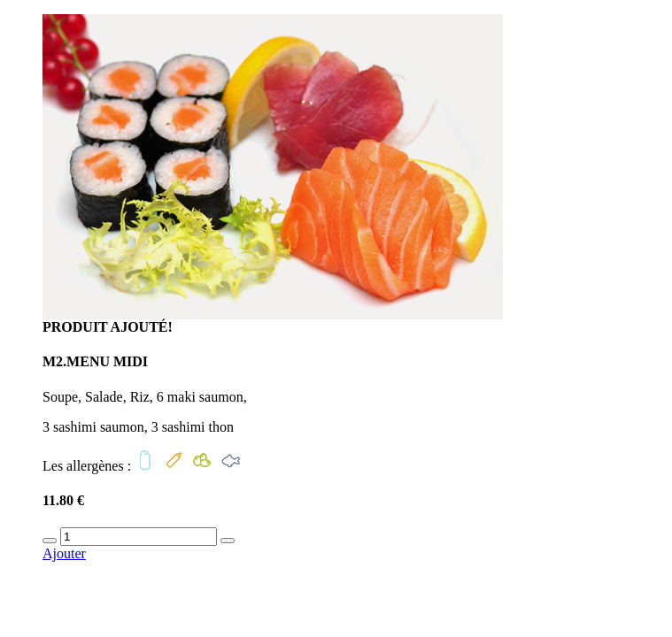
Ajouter (64, 553)
